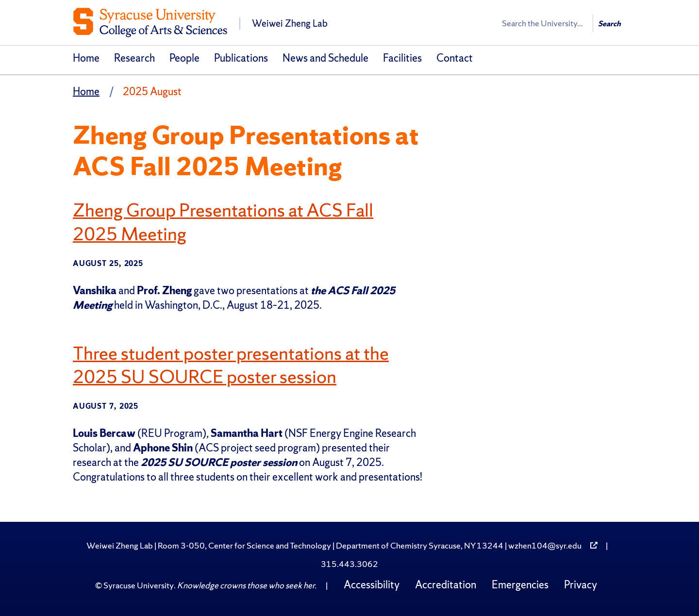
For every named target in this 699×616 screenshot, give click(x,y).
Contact (455, 58)
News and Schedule (325, 58)
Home (86, 58)
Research (134, 58)
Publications (241, 58)
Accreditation (446, 585)
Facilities (402, 58)
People (184, 58)
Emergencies (520, 585)
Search (609, 24)
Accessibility (372, 585)
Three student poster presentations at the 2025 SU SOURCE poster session (235, 364)
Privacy (581, 585)
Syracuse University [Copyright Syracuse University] (139, 585)
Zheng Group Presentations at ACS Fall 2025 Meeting (226, 222)
